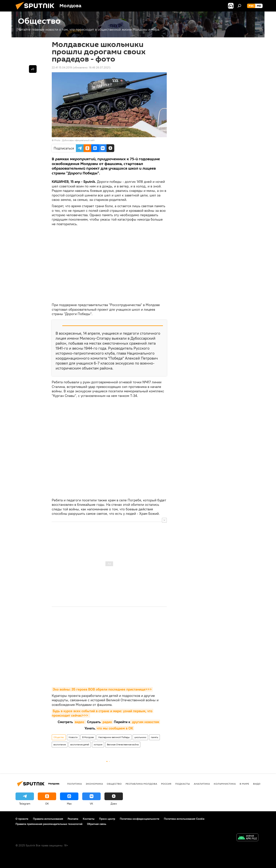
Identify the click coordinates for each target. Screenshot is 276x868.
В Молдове (88, 737)
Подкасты (183, 784)
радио (107, 722)
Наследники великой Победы (114, 737)
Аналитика (202, 784)
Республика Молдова (141, 784)
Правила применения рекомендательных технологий (49, 824)
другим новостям (145, 722)
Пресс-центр (107, 819)
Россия (166, 784)
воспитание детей (80, 744)
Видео (258, 784)
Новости (73, 737)
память (154, 737)
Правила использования (48, 819)
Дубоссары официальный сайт (78, 140)
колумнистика (225, 784)
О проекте (22, 819)
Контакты (89, 819)
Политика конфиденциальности (140, 819)
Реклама (73, 819)
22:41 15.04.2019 (62, 67)
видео (80, 722)
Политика (74, 784)
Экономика (94, 784)
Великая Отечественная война (123, 744)
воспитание (60, 744)
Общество (59, 737)
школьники (140, 737)
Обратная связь (97, 824)
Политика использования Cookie (184, 819)
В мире (244, 784)
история (98, 744)
